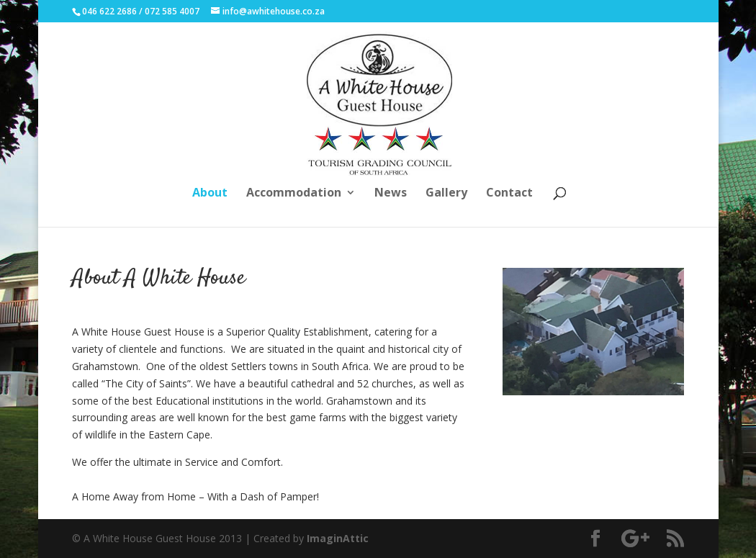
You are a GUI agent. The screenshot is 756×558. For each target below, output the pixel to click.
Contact (509, 194)
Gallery (446, 194)
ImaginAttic (338, 538)
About (210, 194)
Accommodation (294, 194)
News (391, 194)
